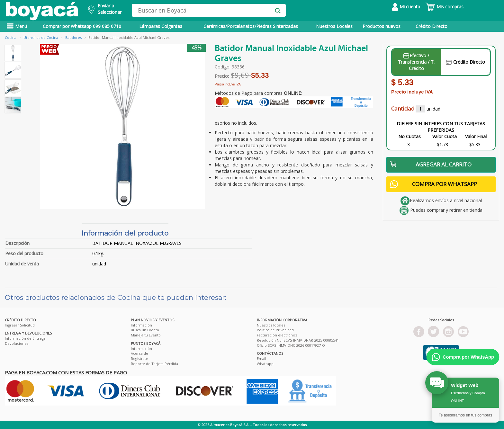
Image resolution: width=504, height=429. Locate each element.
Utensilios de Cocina (41, 37)
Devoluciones (17, 343)
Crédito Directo (432, 26)
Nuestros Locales (334, 26)
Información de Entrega (25, 338)
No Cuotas (410, 136)
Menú (17, 26)
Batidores (73, 37)
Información (141, 325)
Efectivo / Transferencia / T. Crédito (416, 62)
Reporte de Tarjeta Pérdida (154, 364)
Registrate (139, 358)
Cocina (11, 37)
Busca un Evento (145, 330)
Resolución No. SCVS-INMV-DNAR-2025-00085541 (298, 340)
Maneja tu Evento (146, 335)
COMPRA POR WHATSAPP (433, 184)
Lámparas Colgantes (161, 26)
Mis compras (444, 7)
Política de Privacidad (275, 330)
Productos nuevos (382, 26)
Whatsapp (265, 364)
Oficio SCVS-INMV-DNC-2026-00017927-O (291, 345)
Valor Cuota (445, 136)
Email (261, 358)
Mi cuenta (406, 7)
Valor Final (476, 136)
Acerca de (139, 353)
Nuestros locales (271, 325)
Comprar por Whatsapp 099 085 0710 (82, 26)
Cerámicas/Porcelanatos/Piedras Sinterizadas (251, 26)
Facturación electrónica (277, 335)
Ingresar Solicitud (20, 325)
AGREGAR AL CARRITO (431, 164)
